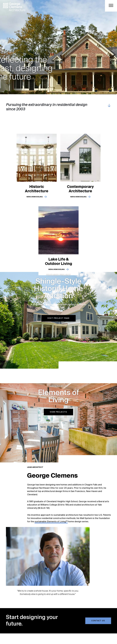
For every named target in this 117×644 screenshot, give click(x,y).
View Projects (58, 410)
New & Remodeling (35, 198)
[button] (111, 6)
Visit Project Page (58, 317)
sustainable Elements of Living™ (53, 522)
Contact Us (100, 621)
